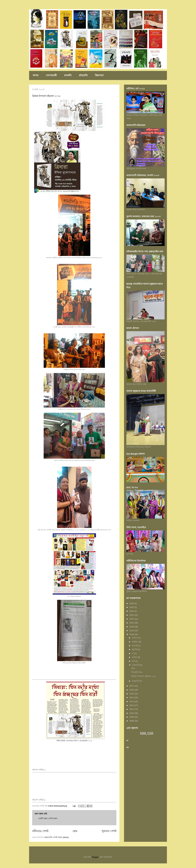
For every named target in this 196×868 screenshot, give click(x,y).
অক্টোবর (135, 642)
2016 (132, 690)
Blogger (95, 857)
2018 (132, 634)
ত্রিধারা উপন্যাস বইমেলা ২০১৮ (144, 676)
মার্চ (134, 661)
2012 (132, 705)
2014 (132, 698)
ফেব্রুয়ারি (136, 665)
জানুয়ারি (136, 681)
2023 (132, 615)
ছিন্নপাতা (99, 75)
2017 (132, 686)
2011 (132, 709)
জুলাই (135, 649)
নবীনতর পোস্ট (40, 831)
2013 (132, 701)
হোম (75, 831)
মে (133, 653)
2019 (132, 631)
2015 (132, 694)
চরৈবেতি (83, 75)
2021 (132, 623)
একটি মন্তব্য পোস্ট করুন (48, 818)
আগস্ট (135, 646)
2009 (132, 717)
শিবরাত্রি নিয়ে (137, 672)
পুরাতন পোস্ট (109, 831)
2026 (132, 603)
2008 (132, 721)
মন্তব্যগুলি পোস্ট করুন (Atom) (57, 837)
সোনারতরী (51, 75)
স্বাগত (36, 75)
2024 (132, 611)
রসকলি (68, 75)
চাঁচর (133, 668)
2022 (132, 619)
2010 (132, 713)
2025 (132, 607)
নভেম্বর (135, 638)
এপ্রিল (135, 657)
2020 (132, 627)
